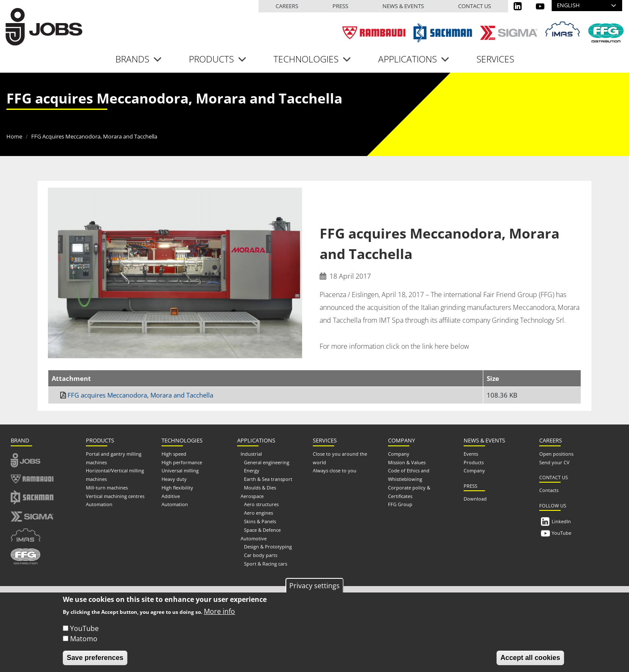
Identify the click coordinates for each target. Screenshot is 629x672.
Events (471, 453)
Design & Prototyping (268, 546)
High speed (174, 453)
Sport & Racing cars (266, 563)
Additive (171, 496)
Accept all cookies (530, 658)
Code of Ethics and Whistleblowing (409, 474)
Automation (99, 504)
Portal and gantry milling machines (114, 458)
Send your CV (554, 461)
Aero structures (261, 504)
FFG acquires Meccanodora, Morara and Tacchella (140, 395)
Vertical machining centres (115, 496)
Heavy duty (174, 479)
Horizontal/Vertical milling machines (115, 474)
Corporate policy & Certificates (409, 491)
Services (495, 59)
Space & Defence (262, 529)
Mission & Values (407, 461)
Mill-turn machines (107, 487)
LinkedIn (561, 521)
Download (475, 498)
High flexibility (177, 487)
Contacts (549, 490)
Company (399, 453)
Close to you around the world (340, 458)
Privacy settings (314, 586)
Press (340, 6)
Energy (252, 470)
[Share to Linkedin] (557, 201)
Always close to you (335, 470)
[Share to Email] (573, 201)
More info (219, 611)
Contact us (475, 6)
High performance (182, 461)
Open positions (556, 453)
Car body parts (261, 555)
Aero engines (259, 512)
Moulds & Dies (260, 487)
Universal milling (180, 470)
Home (14, 136)
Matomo (84, 639)
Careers (287, 6)
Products (474, 461)
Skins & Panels (260, 521)
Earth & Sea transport (268, 479)
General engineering (267, 461)
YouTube (561, 532)
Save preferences (95, 658)
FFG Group (400, 504)
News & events (403, 6)
